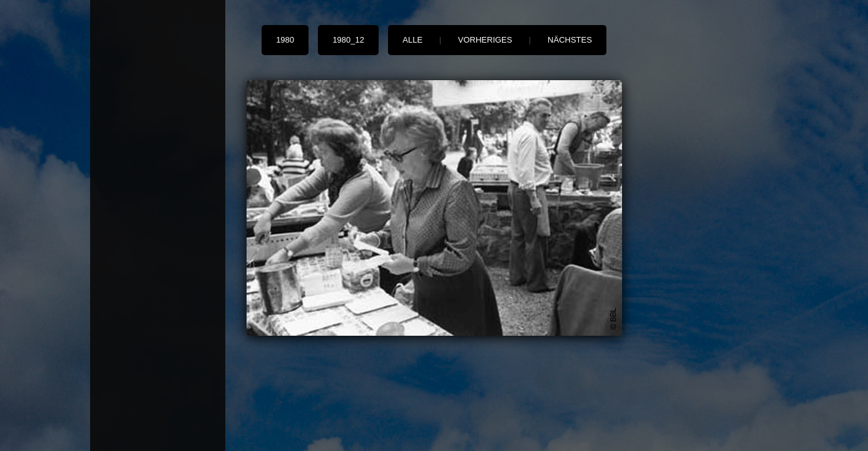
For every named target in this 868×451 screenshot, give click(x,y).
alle (412, 40)
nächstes (570, 40)
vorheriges (485, 40)
